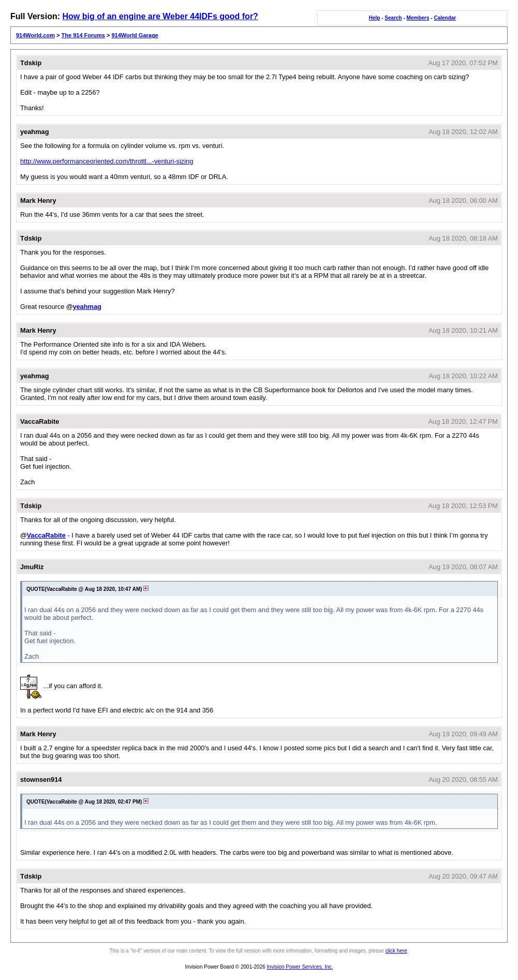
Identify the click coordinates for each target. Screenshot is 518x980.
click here (396, 951)
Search (393, 18)
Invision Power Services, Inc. (300, 967)
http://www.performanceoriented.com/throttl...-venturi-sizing (107, 161)
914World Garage (135, 35)
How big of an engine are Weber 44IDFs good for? (160, 16)
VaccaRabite (46, 535)
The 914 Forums (83, 35)
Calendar (445, 18)
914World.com (35, 35)
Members (418, 18)
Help (375, 18)
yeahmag (87, 307)
